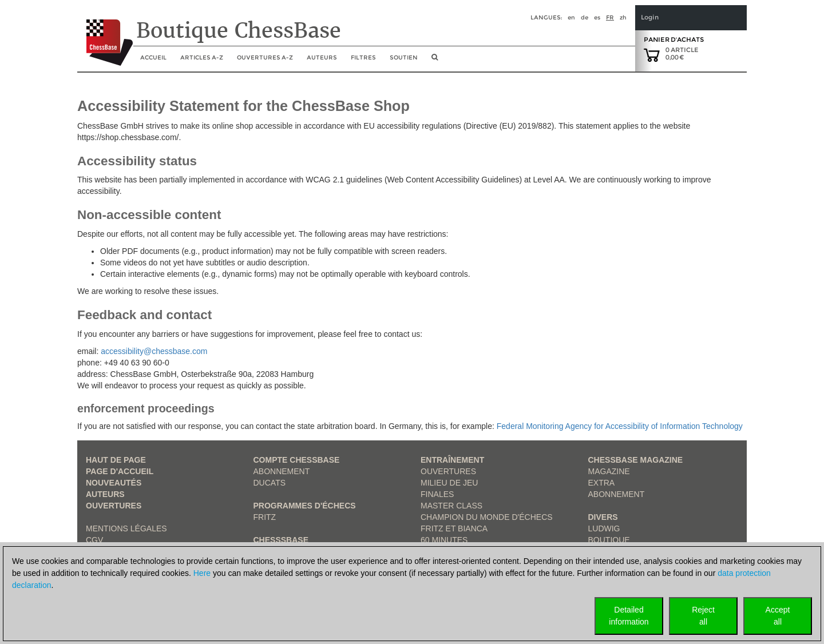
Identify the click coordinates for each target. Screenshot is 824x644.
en (571, 17)
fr (610, 17)
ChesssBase (281, 540)
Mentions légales (126, 528)
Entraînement (452, 460)
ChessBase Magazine (636, 460)
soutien (404, 57)
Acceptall (778, 616)
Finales (437, 494)
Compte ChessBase (297, 460)
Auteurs (322, 57)
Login (650, 17)
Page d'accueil (120, 471)
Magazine (609, 471)
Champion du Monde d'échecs (487, 517)
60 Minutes (444, 540)
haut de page (116, 460)
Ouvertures (114, 506)
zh (623, 17)
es (597, 17)
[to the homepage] (105, 34)
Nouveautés (114, 483)
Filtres (363, 57)
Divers (603, 517)
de (585, 17)
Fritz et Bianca (454, 528)
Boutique (609, 540)
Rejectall (703, 616)
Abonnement (282, 471)
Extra (602, 483)
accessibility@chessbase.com (154, 351)
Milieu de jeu (449, 483)
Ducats (270, 483)
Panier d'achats (674, 39)
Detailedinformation (629, 616)
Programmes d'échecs (305, 506)
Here (202, 573)
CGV (94, 540)
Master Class (451, 506)
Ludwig (604, 528)
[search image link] (435, 61)
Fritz (265, 517)
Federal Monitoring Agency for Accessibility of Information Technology (620, 426)
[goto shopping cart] (652, 54)
